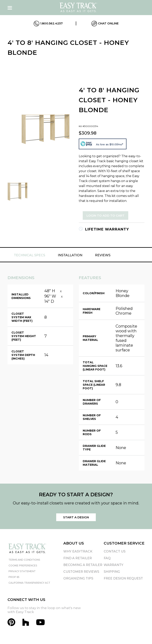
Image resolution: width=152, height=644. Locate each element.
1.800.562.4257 (48, 24)
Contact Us (115, 551)
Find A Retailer (78, 558)
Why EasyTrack (78, 551)
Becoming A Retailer (83, 565)
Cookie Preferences (23, 565)
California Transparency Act (29, 583)
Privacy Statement (22, 571)
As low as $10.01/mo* (110, 144)
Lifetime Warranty (104, 229)
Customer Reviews (81, 572)
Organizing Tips (78, 578)
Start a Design (76, 517)
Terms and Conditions (24, 560)
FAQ (107, 558)
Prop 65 (14, 577)
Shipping (112, 572)
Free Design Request (123, 578)
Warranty (114, 565)
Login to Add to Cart (105, 215)
